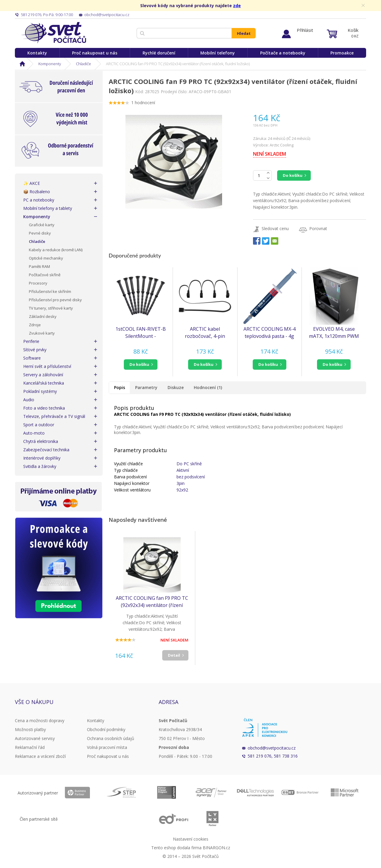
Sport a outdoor (39, 425)
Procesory (38, 283)
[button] (141, 364)
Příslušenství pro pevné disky (55, 300)
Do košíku (293, 175)
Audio (29, 400)
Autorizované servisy (35, 738)
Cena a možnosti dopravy (40, 721)
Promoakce (342, 53)
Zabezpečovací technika (46, 450)
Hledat (244, 33)
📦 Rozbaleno (37, 192)
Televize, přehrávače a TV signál (54, 416)
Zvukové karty (42, 333)
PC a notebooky (39, 200)
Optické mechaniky (46, 258)
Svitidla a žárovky (40, 466)
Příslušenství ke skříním (50, 291)
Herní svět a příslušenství (47, 366)
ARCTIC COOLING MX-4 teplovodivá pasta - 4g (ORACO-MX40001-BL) (270, 333)
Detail (174, 655)
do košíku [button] (139, 364)
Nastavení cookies (191, 839)
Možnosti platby (30, 729)
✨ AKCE (32, 183)
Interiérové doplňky (42, 458)
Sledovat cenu (275, 228)
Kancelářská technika (44, 383)
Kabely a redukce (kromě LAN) (56, 250)
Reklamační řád (30, 747)
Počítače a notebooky (283, 53)
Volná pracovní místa (107, 747)
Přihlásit (305, 30)
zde (237, 6)
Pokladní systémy (40, 391)
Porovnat (318, 228)
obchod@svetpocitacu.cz (272, 748)
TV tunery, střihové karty (51, 308)
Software (32, 358)
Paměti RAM (39, 266)
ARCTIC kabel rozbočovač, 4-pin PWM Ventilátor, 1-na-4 (205, 333)
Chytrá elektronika (41, 441)
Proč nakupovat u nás (95, 53)
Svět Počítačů (53, 33)
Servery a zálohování (43, 375)
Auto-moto (34, 433)
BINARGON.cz (216, 848)
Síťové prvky (35, 350)
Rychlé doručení (159, 53)
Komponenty (50, 64)
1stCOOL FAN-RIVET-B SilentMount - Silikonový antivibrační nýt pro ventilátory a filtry (141, 333)
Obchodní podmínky (106, 729)
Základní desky (43, 316)
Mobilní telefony (218, 53)
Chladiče (83, 64)
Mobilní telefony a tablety (48, 208)
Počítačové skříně (45, 275)
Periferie (31, 341)
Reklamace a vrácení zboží (40, 756)
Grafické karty (42, 225)
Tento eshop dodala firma (176, 848)
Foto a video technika (44, 408)
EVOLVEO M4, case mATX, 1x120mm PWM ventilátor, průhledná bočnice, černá (334, 333)
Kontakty (37, 53)
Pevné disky (40, 233)
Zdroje (35, 325)
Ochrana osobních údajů (111, 738)
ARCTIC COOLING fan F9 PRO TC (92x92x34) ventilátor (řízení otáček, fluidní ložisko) (152, 602)
